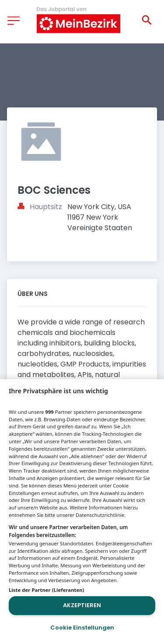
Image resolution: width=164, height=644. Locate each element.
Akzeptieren (82, 605)
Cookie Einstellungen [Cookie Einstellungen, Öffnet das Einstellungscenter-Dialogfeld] (82, 628)
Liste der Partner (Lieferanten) (47, 590)
